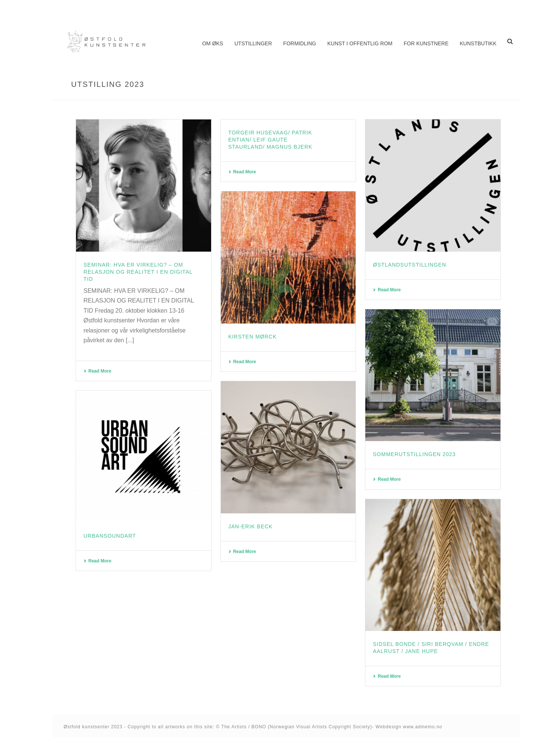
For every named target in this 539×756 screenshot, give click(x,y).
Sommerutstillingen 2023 (414, 454)
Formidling (300, 43)
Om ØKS (213, 43)
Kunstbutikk (478, 43)
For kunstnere (426, 43)
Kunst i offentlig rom (360, 43)
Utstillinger (253, 43)
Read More (97, 371)
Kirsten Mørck (253, 337)
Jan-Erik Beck (251, 526)
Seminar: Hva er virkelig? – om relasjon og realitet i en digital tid (138, 272)
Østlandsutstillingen (409, 265)
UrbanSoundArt (110, 536)
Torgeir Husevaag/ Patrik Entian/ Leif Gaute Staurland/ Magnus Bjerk (270, 140)
